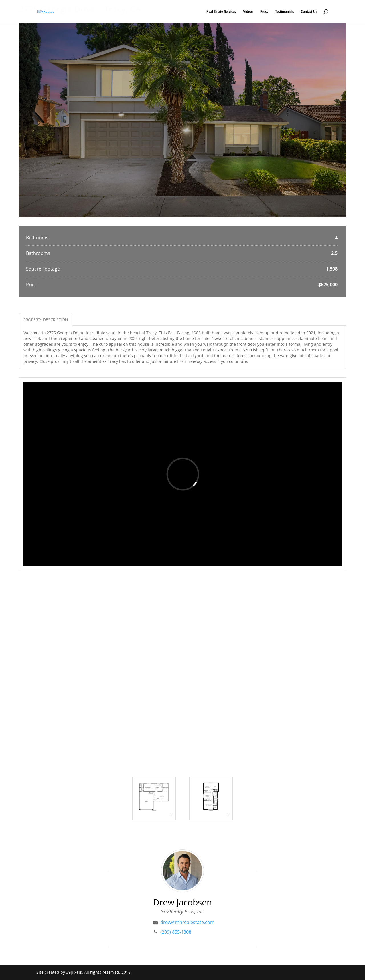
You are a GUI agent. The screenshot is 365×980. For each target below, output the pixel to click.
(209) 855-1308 (176, 932)
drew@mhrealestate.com (187, 922)
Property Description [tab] (46, 320)
